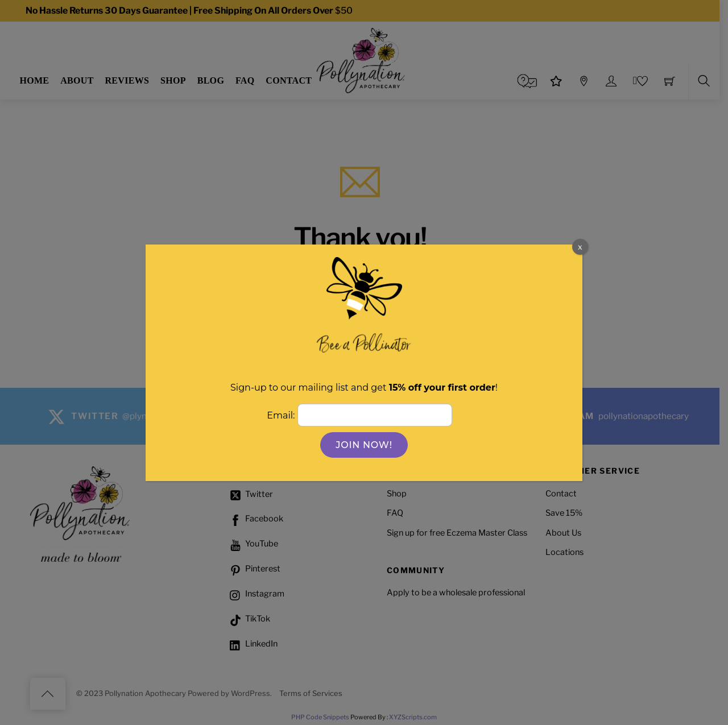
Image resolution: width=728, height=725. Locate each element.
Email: (282, 415)
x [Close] (580, 246)
